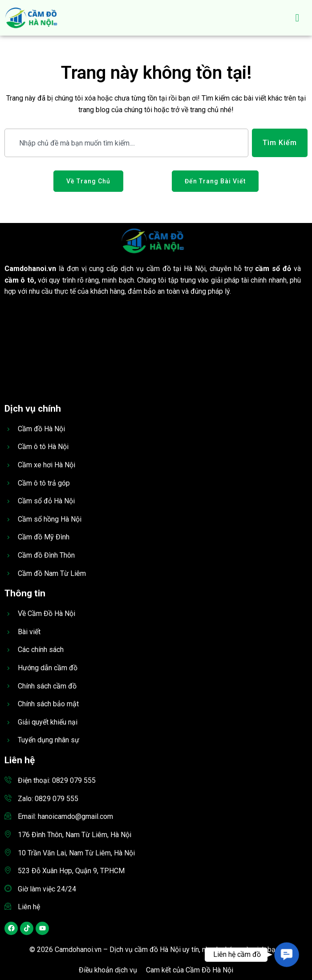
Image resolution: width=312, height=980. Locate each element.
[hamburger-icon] (298, 18)
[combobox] (126, 143)
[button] (287, 955)
